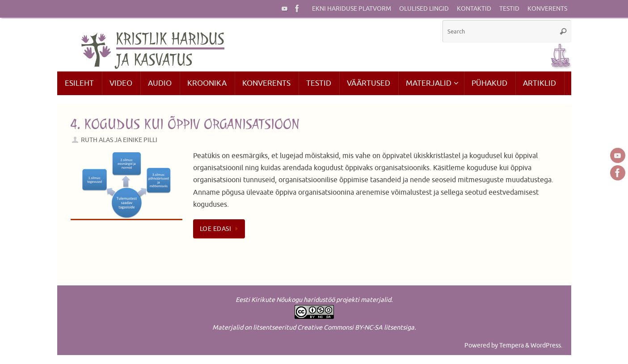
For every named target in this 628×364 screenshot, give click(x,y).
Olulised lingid (424, 9)
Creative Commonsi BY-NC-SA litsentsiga (356, 327)
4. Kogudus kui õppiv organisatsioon (185, 124)
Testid (509, 9)
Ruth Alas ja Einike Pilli (119, 140)
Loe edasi (221, 229)
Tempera (512, 345)
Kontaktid (474, 9)
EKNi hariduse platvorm (352, 9)
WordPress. (546, 345)
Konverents (547, 9)
